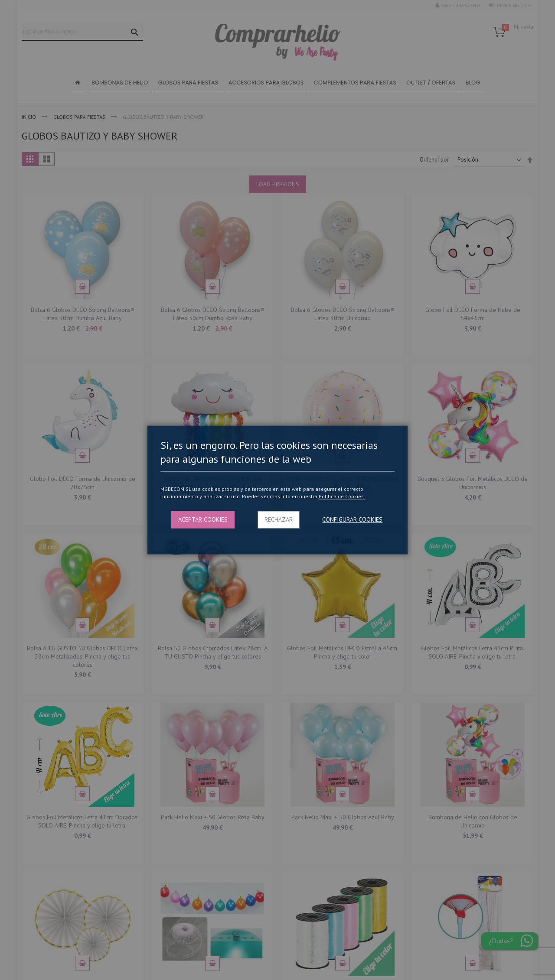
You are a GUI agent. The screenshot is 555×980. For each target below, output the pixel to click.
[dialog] (277, 490)
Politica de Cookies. (342, 496)
